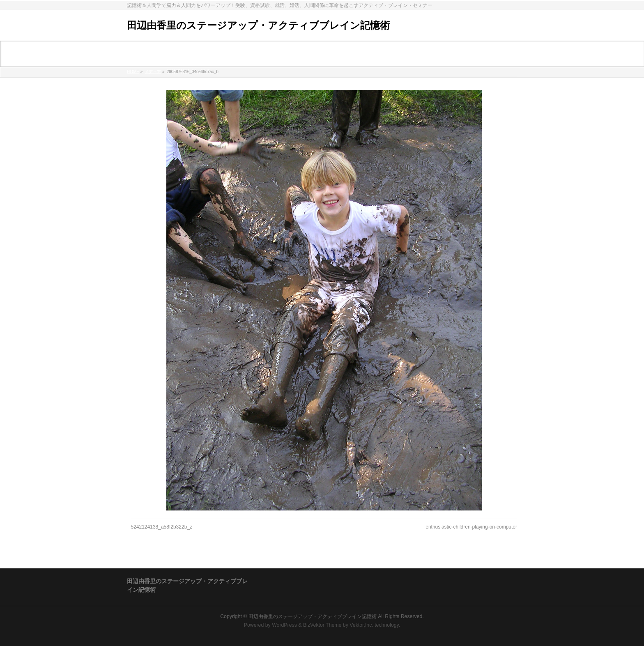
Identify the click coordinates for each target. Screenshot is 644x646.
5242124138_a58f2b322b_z (162, 527)
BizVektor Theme (322, 625)
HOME (133, 72)
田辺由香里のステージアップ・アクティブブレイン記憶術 (258, 25)
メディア (153, 72)
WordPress (284, 625)
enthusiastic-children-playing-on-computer (471, 527)
